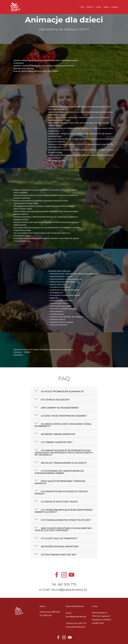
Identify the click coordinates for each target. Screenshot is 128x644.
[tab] (64, 391)
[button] (64, 391)
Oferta (89, 7)
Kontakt (115, 7)
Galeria (106, 7)
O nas (82, 7)
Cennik (98, 7)
